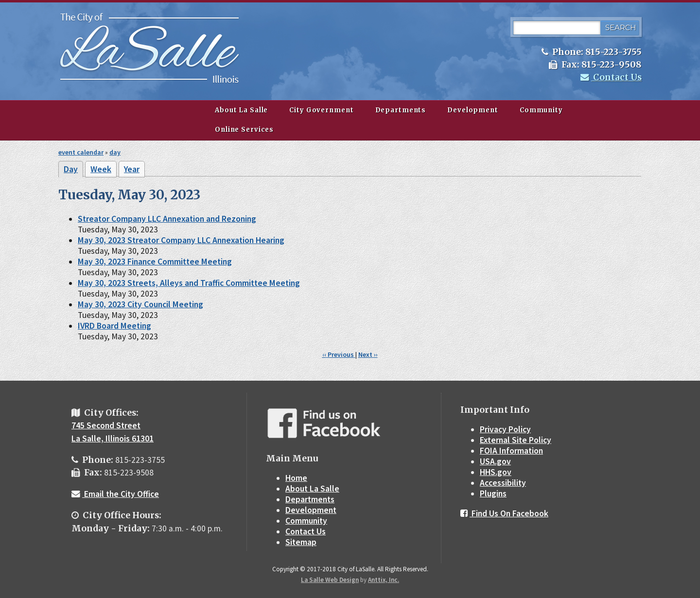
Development (473, 110)
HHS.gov (496, 472)
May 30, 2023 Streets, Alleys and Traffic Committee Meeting (189, 283)
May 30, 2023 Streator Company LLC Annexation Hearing (181, 240)
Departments (401, 110)
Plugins (493, 493)
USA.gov (495, 461)
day (115, 152)
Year (132, 169)
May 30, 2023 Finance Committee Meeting (155, 262)
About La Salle (241, 110)
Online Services (244, 130)
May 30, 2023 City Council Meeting (140, 304)
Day (73, 171)
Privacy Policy (505, 429)
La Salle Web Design (330, 580)
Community (541, 110)
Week (101, 169)
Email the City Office (115, 494)
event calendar (81, 152)
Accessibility (503, 483)
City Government (321, 110)
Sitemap (301, 542)
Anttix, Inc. (384, 580)
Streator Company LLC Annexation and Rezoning (167, 219)
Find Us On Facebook (504, 513)
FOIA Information (511, 451)
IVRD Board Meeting (114, 326)
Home (296, 478)
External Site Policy (516, 440)
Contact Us (611, 77)
